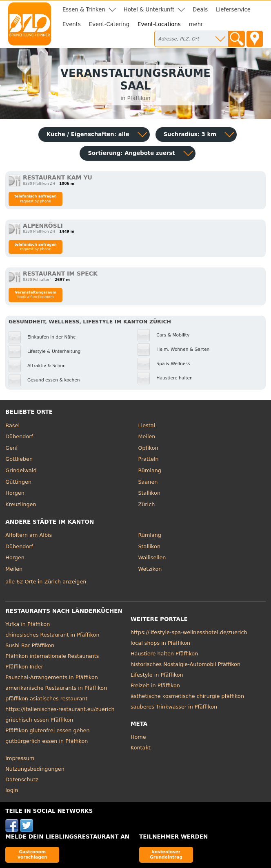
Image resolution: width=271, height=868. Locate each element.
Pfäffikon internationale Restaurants (52, 656)
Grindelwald (21, 470)
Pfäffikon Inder (24, 667)
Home (138, 737)
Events (72, 24)
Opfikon (148, 448)
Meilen (147, 436)
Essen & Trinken (84, 10)
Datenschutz (22, 779)
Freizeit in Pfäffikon (155, 685)
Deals (200, 10)
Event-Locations (159, 24)
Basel (12, 425)
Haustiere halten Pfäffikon (164, 654)
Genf (11, 448)
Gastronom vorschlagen (32, 854)
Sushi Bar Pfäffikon (30, 645)
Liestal (147, 425)
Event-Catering (109, 24)
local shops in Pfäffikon (160, 643)
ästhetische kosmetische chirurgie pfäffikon (187, 696)
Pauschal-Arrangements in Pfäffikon (52, 677)
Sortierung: (131, 153)
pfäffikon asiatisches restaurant (46, 699)
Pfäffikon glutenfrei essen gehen (47, 730)
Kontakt (141, 748)
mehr (196, 24)
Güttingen (18, 482)
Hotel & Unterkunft (149, 10)
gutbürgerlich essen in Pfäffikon (47, 741)
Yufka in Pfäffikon (28, 624)
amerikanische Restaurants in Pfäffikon (56, 688)
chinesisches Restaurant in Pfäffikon (52, 635)
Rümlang (150, 470)
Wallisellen (152, 557)
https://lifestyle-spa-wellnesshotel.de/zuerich (189, 632)
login (12, 790)
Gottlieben (19, 459)
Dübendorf (19, 436)
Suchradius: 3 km (190, 134)
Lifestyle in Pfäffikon (157, 675)
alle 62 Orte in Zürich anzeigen (46, 582)
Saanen (148, 482)
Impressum (20, 758)
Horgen (15, 493)
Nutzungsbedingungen (35, 769)
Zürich (147, 504)
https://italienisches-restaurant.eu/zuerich (60, 709)
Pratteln (149, 459)
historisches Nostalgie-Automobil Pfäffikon (185, 664)
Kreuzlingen (21, 504)
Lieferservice (233, 10)
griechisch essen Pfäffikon (39, 720)
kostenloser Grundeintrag (166, 854)
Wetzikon (150, 569)
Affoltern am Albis (29, 535)
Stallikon (149, 493)
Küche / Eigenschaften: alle (88, 134)
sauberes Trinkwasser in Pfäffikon (174, 707)
